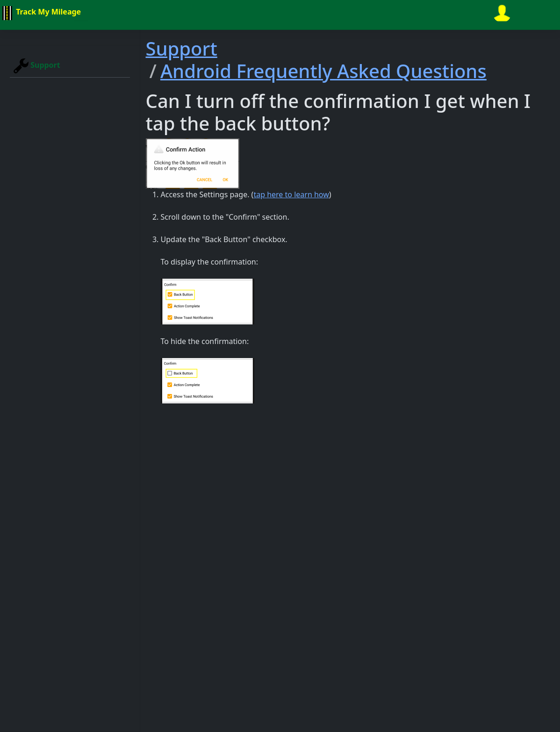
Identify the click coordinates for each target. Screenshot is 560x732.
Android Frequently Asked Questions (323, 71)
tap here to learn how (291, 194)
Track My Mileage (40, 13)
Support (37, 66)
